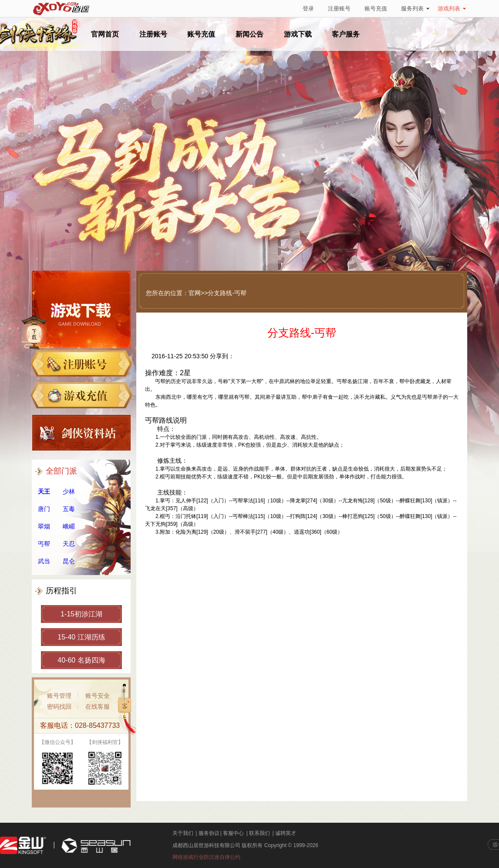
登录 (308, 8)
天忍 (69, 544)
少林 (69, 491)
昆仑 (69, 561)
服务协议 (209, 833)
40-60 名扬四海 (81, 660)
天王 (44, 491)
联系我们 (260, 833)
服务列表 (415, 8)
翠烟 (44, 526)
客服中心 (233, 833)
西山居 (95, 846)
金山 (23, 846)
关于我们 (183, 833)
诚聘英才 (286, 833)
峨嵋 (69, 526)
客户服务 (346, 34)
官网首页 (105, 34)
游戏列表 (452, 8)
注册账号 (339, 8)
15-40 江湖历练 (81, 637)
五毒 (69, 509)
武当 (44, 561)
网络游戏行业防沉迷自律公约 (206, 857)
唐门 (44, 509)
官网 (195, 293)
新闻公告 (249, 34)
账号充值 (376, 8)
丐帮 (44, 544)
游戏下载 (298, 34)
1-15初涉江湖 (81, 614)
